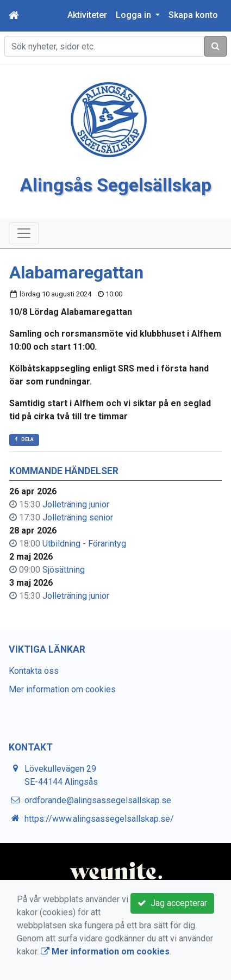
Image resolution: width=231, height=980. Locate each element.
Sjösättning (64, 570)
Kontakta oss (34, 671)
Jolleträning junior (76, 504)
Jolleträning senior (78, 517)
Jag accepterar (172, 903)
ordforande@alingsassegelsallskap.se (98, 800)
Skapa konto (193, 15)
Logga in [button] (135, 15)
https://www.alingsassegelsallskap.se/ (99, 819)
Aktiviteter (87, 15)
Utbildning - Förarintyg (84, 544)
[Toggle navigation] (24, 233)
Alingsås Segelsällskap (116, 185)
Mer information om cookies (62, 689)
